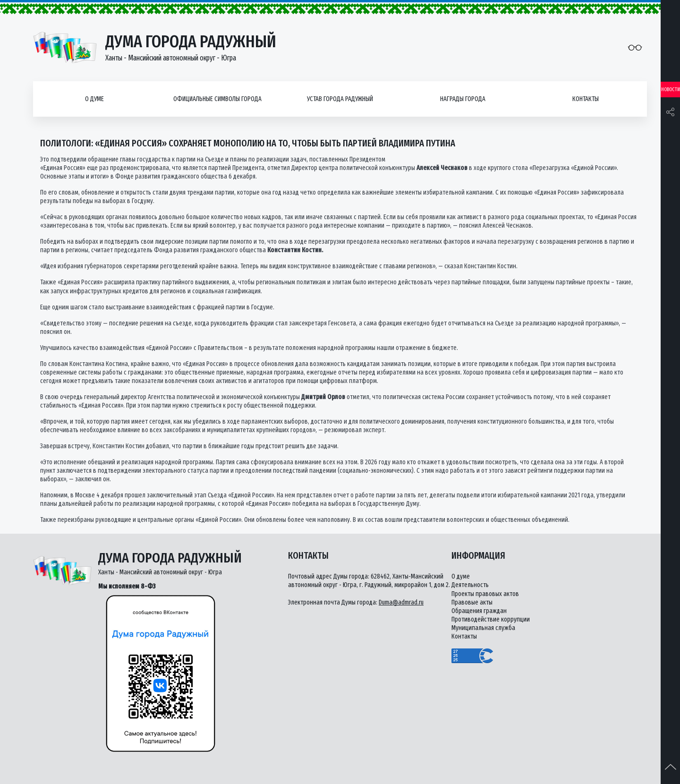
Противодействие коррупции (491, 619)
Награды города (463, 99)
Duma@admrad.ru (401, 602)
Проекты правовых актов (485, 594)
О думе (94, 99)
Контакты (586, 99)
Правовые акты (472, 602)
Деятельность (470, 585)
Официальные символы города (217, 99)
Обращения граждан (479, 611)
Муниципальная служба (483, 628)
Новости (671, 89)
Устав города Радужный (340, 99)
